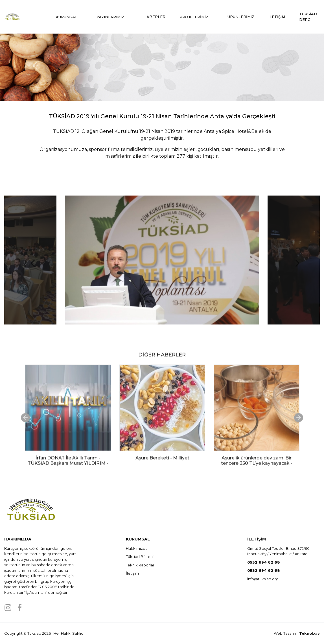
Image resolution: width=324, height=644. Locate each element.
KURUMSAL (69, 17)
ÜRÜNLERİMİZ (241, 17)
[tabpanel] (68, 435)
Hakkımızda (137, 548)
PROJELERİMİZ (196, 17)
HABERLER (154, 17)
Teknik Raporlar (140, 565)
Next (294, 267)
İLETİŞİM (277, 17)
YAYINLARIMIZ (113, 17)
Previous (30, 267)
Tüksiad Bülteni (140, 557)
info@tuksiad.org (263, 579)
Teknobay (309, 633)
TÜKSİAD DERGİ (308, 17)
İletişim (132, 573)
